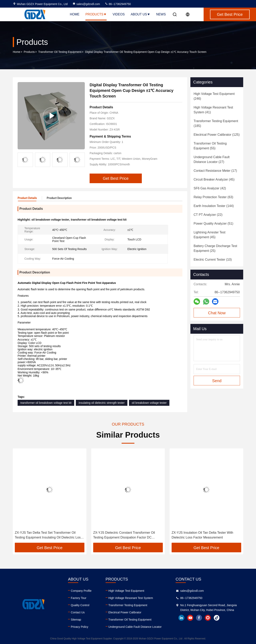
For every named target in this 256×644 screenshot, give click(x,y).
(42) (210, 188)
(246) (214, 96)
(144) (214, 206)
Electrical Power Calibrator (125, 612)
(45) (214, 179)
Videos (119, 14)
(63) (213, 197)
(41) (213, 110)
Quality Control (80, 605)
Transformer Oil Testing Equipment (60, 52)
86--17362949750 (118, 4)
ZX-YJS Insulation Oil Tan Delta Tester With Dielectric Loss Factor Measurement (202, 535)
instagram (208, 618)
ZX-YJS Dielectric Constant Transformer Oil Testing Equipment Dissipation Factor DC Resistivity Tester (124, 535)
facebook (199, 618)
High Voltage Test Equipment (126, 591)
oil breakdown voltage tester (149, 403)
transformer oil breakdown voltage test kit (46, 403)
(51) (213, 224)
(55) (210, 146)
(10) (213, 260)
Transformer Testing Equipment (128, 605)
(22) (208, 215)
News (161, 14)
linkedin (181, 618)
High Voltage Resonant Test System (131, 598)
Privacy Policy (79, 627)
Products (96, 14)
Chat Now (217, 313)
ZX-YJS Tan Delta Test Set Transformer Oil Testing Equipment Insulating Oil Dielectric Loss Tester (48, 535)
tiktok (217, 618)
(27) (212, 159)
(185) (216, 123)
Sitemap (76, 620)
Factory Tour (79, 598)
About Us (140, 14)
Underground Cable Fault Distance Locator (135, 627)
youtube (190, 618)
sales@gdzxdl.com (86, 4)
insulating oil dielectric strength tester (102, 403)
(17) (215, 171)
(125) (217, 135)
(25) (215, 248)
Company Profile (81, 591)
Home (75, 14)
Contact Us (78, 612)
